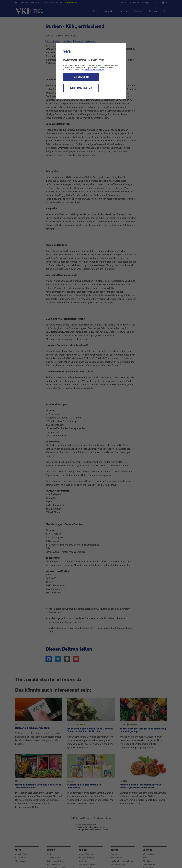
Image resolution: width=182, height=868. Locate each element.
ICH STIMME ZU (81, 77)
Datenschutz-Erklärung (94, 70)
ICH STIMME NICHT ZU (81, 88)
